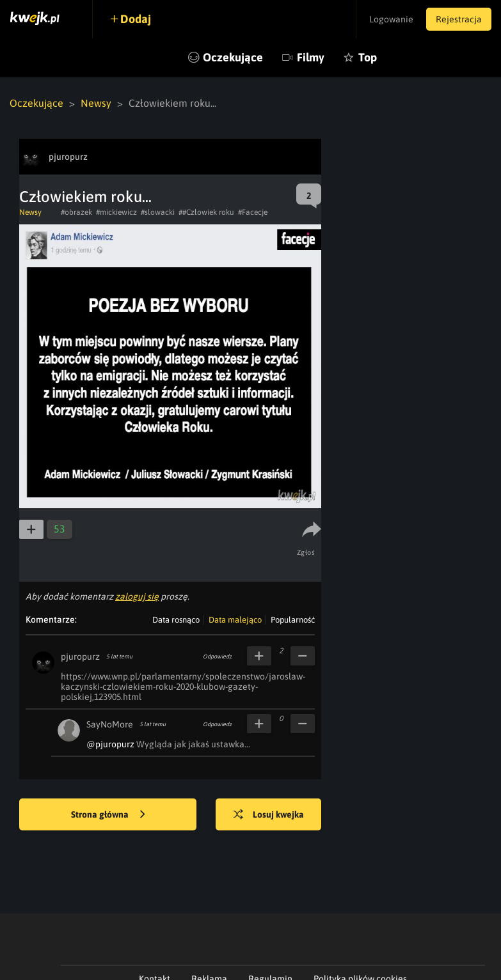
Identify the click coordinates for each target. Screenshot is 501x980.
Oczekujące (233, 57)
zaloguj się (137, 596)
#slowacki (158, 212)
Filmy (311, 57)
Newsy (96, 103)
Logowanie (391, 19)
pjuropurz (80, 657)
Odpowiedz (217, 657)
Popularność (293, 620)
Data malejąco (235, 620)
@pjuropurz (110, 744)
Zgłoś (306, 552)
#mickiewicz (116, 212)
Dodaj (136, 19)
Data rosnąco (176, 620)
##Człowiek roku (206, 212)
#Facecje (253, 212)
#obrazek (76, 212)
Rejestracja (459, 19)
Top (368, 57)
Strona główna (108, 815)
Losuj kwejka (269, 815)
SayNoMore (110, 724)
